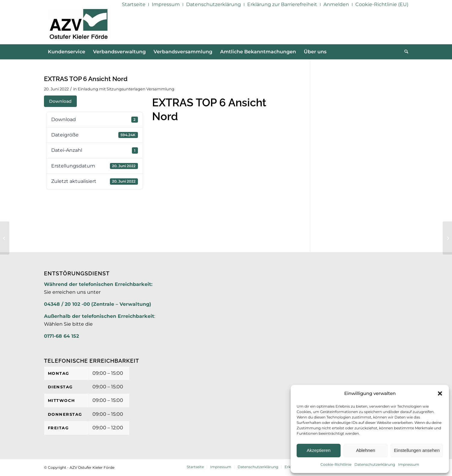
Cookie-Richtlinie (336, 464)
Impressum (409, 464)
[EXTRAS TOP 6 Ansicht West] (5, 238)
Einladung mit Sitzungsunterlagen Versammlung (126, 89)
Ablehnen (365, 450)
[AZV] (78, 27)
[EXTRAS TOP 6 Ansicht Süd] (447, 238)
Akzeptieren (318, 450)
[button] (440, 393)
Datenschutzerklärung (375, 464)
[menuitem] (134, 5)
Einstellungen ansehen (417, 450)
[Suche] (404, 52)
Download (60, 101)
